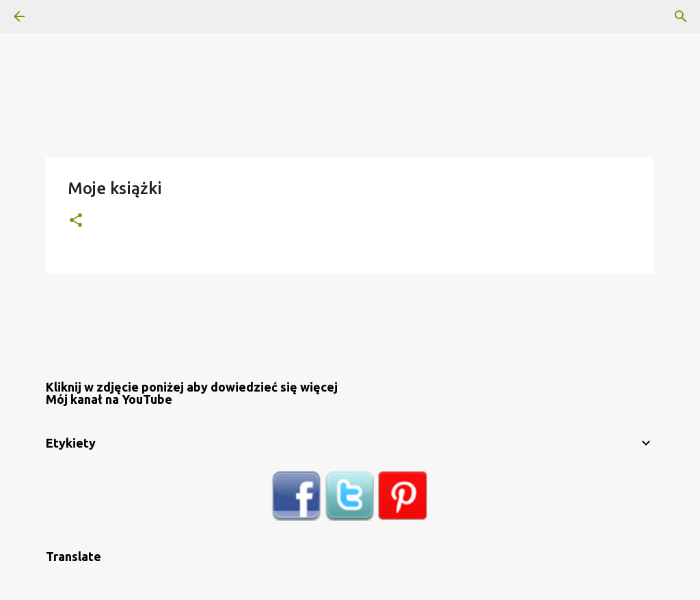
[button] (76, 221)
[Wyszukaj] (57, 16)
